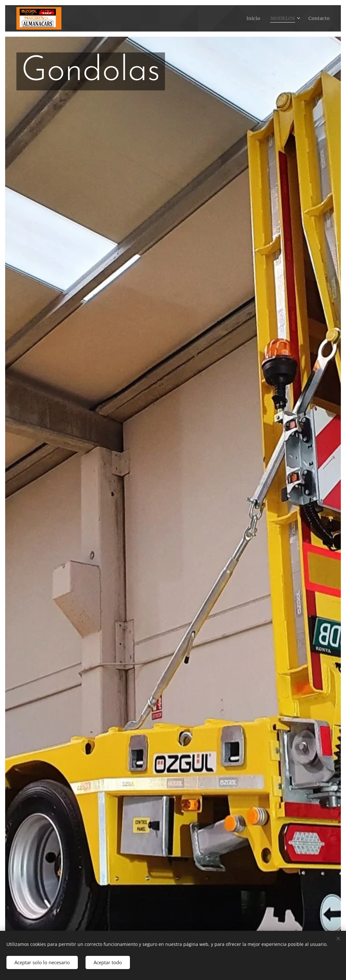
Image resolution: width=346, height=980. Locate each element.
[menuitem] (251, 18)
